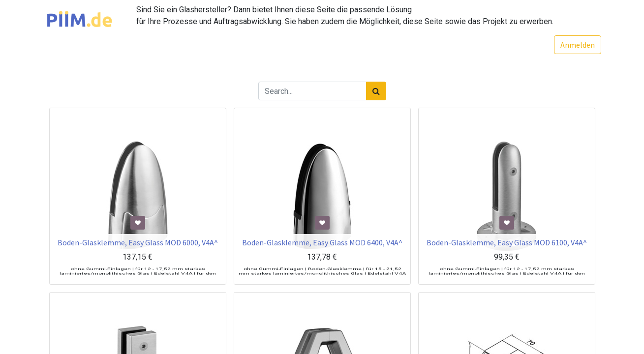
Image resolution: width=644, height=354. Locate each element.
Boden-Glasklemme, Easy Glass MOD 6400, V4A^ (322, 258)
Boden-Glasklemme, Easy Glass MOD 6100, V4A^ (507, 258)
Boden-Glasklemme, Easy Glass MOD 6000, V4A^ (138, 258)
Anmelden (572, 45)
